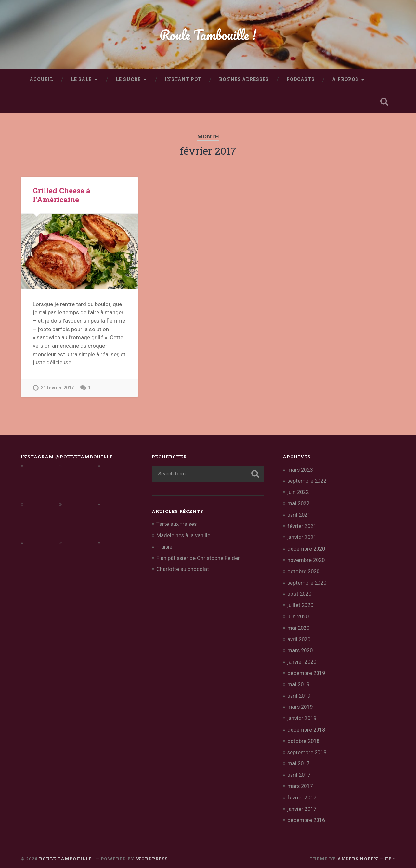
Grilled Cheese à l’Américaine (62, 195)
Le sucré (128, 79)
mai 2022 (299, 503)
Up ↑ (390, 853)
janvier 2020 (303, 658)
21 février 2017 (57, 388)
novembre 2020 (307, 558)
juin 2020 (299, 614)
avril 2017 (299, 770)
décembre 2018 (307, 725)
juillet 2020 (301, 603)
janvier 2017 (303, 803)
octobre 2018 (304, 736)
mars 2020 (301, 647)
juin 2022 (299, 492)
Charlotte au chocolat (183, 568)
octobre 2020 (304, 570)
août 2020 (300, 592)
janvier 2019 (303, 714)
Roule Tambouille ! (208, 34)
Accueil (41, 79)
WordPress (152, 853)
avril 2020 (299, 636)
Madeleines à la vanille (183, 535)
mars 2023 (301, 470)
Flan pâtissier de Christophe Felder (199, 557)
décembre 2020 (307, 547)
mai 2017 (299, 758)
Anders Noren (358, 853)
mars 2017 (301, 781)
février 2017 (302, 792)
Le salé (81, 79)
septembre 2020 (308, 581)
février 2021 (302, 525)
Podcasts (300, 79)
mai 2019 (299, 681)
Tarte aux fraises (177, 524)
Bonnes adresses (244, 79)
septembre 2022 (308, 481)
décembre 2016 (307, 814)
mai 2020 (299, 625)
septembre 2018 (308, 747)
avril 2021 (299, 514)
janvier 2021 (303, 536)
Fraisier (165, 546)
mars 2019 (301, 703)
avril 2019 (299, 692)
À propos (345, 79)
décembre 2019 (307, 670)
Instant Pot (183, 79)
